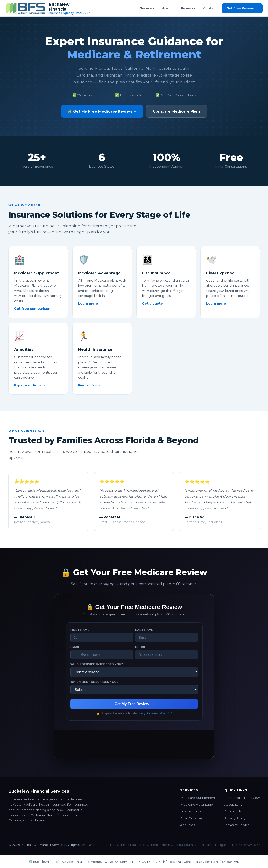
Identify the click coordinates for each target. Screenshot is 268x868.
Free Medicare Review (242, 798)
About (167, 8)
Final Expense (191, 818)
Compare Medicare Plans (177, 111)
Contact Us (233, 811)
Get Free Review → (242, 8)
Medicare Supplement (198, 798)
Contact (210, 8)
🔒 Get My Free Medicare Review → (102, 111)
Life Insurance (191, 811)
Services (147, 8)
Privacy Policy (235, 818)
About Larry (233, 804)
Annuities (188, 825)
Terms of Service (237, 825)
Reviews (188, 8)
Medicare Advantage (197, 804)
